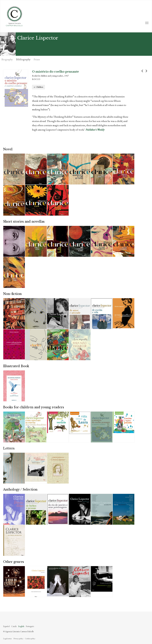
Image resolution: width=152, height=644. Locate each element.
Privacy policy (18, 639)
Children (39, 87)
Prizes (37, 59)
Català (14, 626)
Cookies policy (30, 639)
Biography (7, 59)
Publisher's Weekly (95, 130)
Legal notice (8, 639)
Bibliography (23, 59)
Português (30, 626)
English (21, 626)
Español (6, 626)
